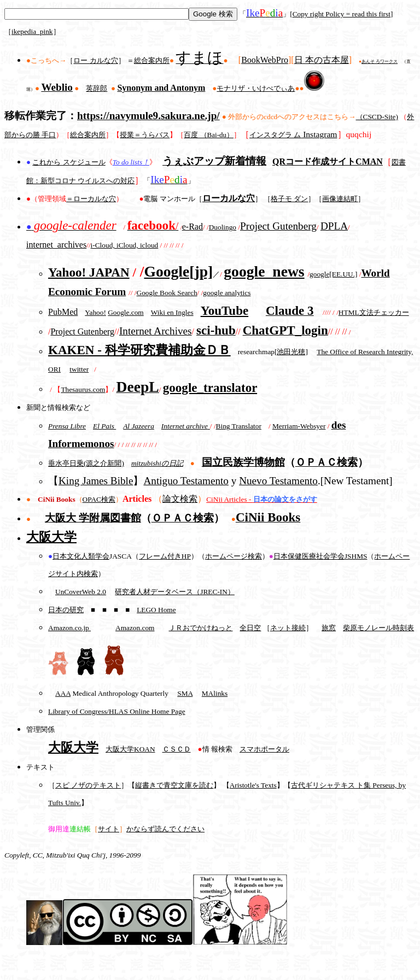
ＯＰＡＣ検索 (326, 462)
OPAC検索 (99, 499)
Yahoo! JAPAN (89, 272)
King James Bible (96, 481)
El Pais (104, 426)
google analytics (227, 293)
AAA (63, 693)
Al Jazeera (139, 426)
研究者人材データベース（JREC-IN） (175, 592)
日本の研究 (66, 610)
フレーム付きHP (165, 556)
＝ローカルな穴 (91, 199)
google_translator (210, 388)
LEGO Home (156, 610)
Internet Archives (156, 331)
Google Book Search (167, 293)
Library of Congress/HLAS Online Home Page (117, 711)
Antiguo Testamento (186, 481)
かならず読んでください (165, 829)
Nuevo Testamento (278, 481)
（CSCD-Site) (377, 117)
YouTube (225, 310)
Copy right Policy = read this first (342, 14)
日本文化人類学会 (81, 556)
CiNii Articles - (262, 499)
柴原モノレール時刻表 (378, 628)
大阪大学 (51, 537)
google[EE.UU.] (333, 274)
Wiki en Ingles (172, 312)
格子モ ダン (289, 199)
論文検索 (180, 499)
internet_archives (56, 245)
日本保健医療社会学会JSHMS (320, 556)
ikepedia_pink (32, 31)
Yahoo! (95, 312)
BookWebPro (265, 60)
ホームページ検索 (234, 556)
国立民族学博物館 (243, 462)
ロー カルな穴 (95, 60)
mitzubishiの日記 (157, 463)
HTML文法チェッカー (374, 312)
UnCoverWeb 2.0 (81, 592)
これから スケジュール (69, 162)
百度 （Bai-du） (209, 135)
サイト (109, 829)
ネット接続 (288, 628)
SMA (185, 693)
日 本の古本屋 (322, 60)
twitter (79, 369)
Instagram (293, 134)
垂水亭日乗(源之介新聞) (86, 463)
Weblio (57, 87)
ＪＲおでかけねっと (200, 628)
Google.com (126, 312)
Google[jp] (178, 271)
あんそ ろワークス (380, 61)
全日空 (250, 628)
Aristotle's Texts (253, 785)
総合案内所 (152, 60)
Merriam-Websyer (299, 426)
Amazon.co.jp (69, 628)
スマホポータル (264, 749)
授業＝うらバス (145, 135)
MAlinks (215, 693)
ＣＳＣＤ (177, 749)
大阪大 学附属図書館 (93, 518)
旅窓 (329, 628)
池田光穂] (292, 352)
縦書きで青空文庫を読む (174, 785)
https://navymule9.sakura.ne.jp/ (148, 116)
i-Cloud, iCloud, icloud (125, 245)
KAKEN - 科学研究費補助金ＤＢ (139, 350)
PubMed (63, 312)
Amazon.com (135, 628)
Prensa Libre (67, 426)
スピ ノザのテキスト (88, 785)
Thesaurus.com (83, 389)
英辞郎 (97, 88)
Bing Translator (239, 426)
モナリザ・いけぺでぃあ (256, 88)
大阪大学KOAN (130, 749)
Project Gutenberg (278, 226)
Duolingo (223, 227)
